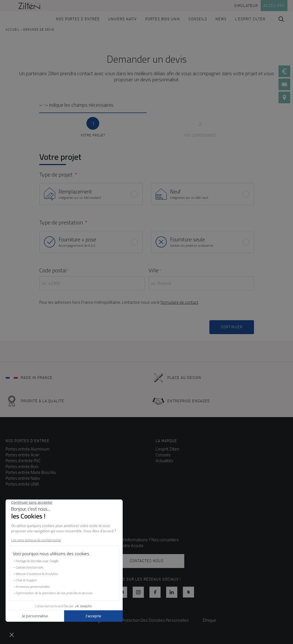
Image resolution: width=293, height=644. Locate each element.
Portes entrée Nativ (23, 478)
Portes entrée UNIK (22, 484)
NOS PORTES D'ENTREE (27, 441)
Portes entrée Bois (22, 467)
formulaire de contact (179, 302)
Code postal (54, 270)
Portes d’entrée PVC (23, 461)
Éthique (209, 620)
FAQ (9, 511)
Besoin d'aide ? (21, 501)
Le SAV (12, 523)
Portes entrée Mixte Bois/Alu (31, 472)
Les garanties (18, 517)
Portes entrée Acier (23, 455)
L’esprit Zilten (167, 449)
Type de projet (56, 175)
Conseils (163, 455)
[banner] (29, 6)
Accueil (13, 30)
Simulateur (246, 6)
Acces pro (274, 6)
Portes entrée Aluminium (28, 449)
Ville (155, 270)
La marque (166, 441)
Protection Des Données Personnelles (155, 620)
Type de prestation (61, 222)
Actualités (164, 461)
